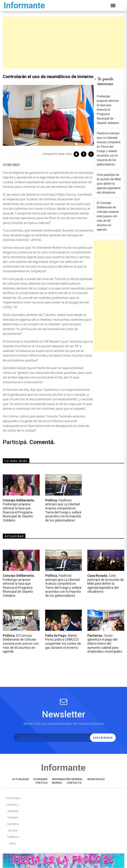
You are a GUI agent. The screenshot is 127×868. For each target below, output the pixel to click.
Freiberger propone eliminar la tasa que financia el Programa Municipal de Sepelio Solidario (108, 110)
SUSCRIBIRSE (103, 738)
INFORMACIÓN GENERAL (67, 779)
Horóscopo (13, 798)
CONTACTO (74, 783)
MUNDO (57, 783)
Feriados (13, 817)
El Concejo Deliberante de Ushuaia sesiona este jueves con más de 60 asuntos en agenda (108, 216)
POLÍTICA (42, 783)
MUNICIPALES (96, 779)
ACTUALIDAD (21, 779)
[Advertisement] (63, 43)
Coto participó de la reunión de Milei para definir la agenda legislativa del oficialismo (109, 184)
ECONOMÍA (40, 779)
